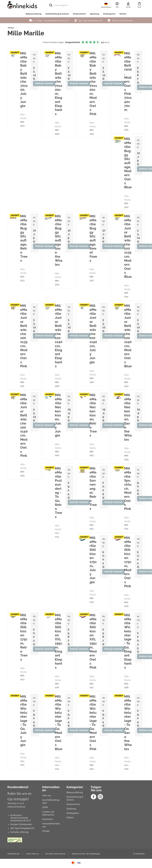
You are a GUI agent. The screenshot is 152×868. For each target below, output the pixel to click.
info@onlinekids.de (16, 807)
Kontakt (46, 831)
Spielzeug (95, 14)
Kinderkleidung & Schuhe (57, 14)
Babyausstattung (33, 14)
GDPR (45, 807)
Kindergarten (109, 14)
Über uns (47, 796)
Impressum (48, 819)
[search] (70, 5)
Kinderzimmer (79, 14)
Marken (123, 14)
